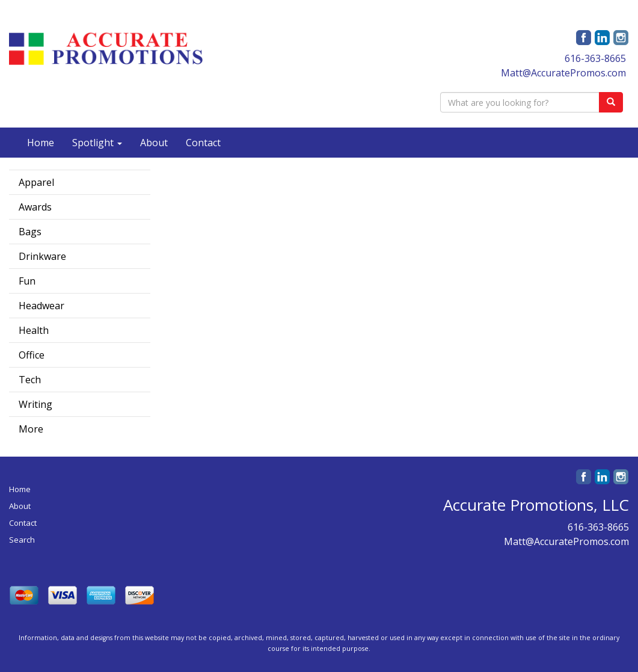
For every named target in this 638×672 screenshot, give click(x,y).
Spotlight (97, 143)
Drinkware (42, 256)
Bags (30, 232)
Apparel (36, 182)
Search (22, 540)
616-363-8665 (595, 58)
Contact (203, 143)
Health (34, 330)
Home (41, 143)
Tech (30, 380)
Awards (35, 207)
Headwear (41, 306)
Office (32, 355)
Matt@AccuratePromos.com (563, 73)
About (154, 143)
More (31, 429)
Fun (27, 281)
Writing (35, 404)
